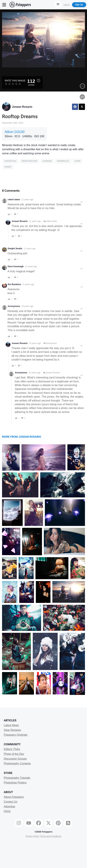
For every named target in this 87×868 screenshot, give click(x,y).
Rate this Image (15, 81)
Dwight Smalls (15, 249)
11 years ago (27, 200)
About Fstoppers (14, 797)
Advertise (9, 806)
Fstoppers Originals (16, 735)
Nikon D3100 (15, 132)
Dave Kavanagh (16, 266)
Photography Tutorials (17, 778)
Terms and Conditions (51, 836)
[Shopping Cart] (58, 4)
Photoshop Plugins (15, 783)
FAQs (7, 811)
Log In (66, 5)
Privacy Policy (32, 836)
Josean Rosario (22, 107)
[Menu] (4, 5)
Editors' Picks (12, 749)
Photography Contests (17, 763)
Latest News (11, 725)
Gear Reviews (12, 730)
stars (77, 161)
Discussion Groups (15, 759)
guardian (47, 161)
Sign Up (79, 5)
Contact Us (10, 802)
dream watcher (29, 161)
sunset (8, 167)
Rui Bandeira (14, 284)
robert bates (14, 200)
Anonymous (50, 343)
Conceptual (10, 161)
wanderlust (63, 161)
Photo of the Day (14, 754)
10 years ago (27, 306)
